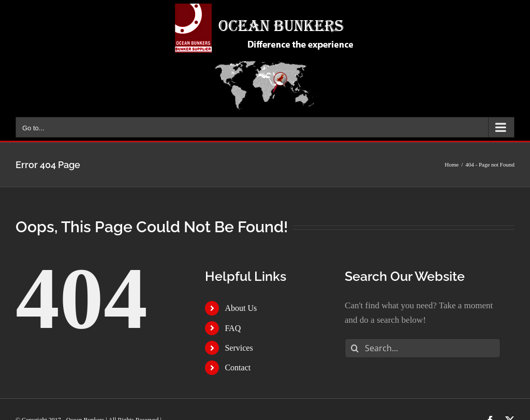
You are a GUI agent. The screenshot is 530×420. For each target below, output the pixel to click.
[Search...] (423, 348)
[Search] (355, 348)
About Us (241, 308)
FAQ (233, 328)
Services (239, 348)
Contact (238, 367)
